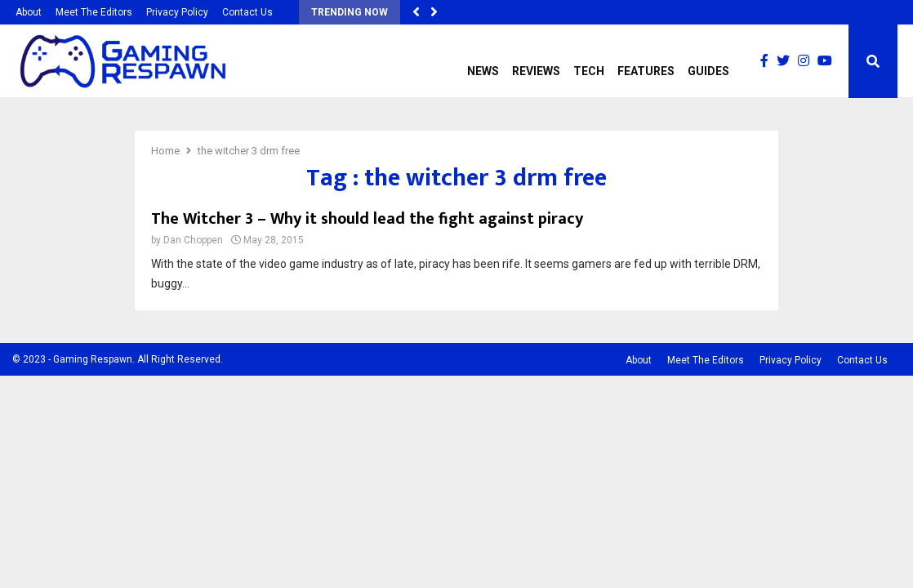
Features (646, 71)
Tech (589, 71)
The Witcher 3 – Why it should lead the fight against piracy (367, 219)
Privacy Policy (177, 12)
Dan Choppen (193, 240)
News (483, 71)
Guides (708, 71)
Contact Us (247, 12)
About (29, 12)
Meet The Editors (94, 12)
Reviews (536, 71)
